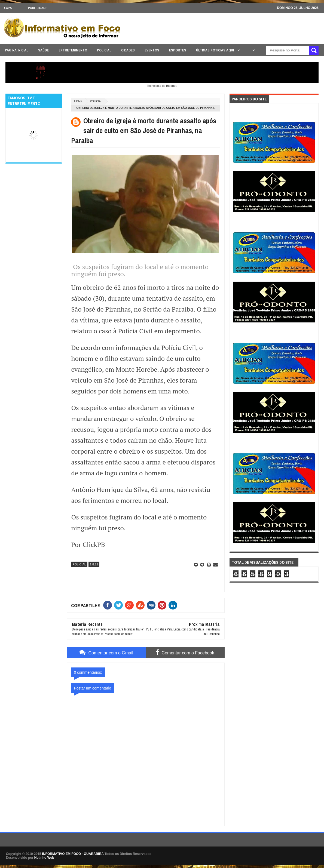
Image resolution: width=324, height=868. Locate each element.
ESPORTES (178, 50)
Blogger (171, 86)
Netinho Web (44, 858)
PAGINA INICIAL (17, 50)
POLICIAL (104, 50)
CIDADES (128, 50)
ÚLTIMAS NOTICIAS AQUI (215, 50)
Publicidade (38, 8)
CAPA (8, 8)
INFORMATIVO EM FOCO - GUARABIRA (73, 854)
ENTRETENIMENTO (73, 50)
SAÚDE (43, 50)
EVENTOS (152, 50)
